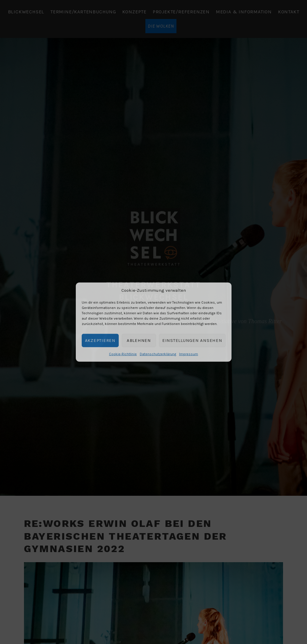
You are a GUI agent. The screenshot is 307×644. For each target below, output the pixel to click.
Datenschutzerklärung (158, 354)
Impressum (189, 354)
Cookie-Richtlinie (123, 354)
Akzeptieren (100, 340)
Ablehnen (139, 340)
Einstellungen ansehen (192, 340)
